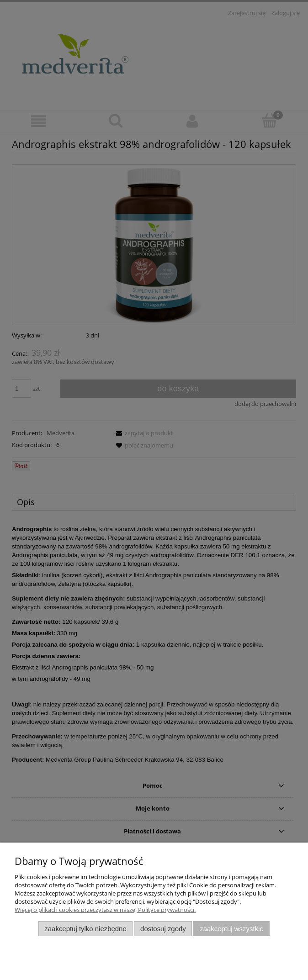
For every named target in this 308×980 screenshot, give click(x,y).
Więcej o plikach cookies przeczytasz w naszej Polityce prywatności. (105, 910)
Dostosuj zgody (163, 929)
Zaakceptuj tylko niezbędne (85, 929)
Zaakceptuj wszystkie (231, 929)
